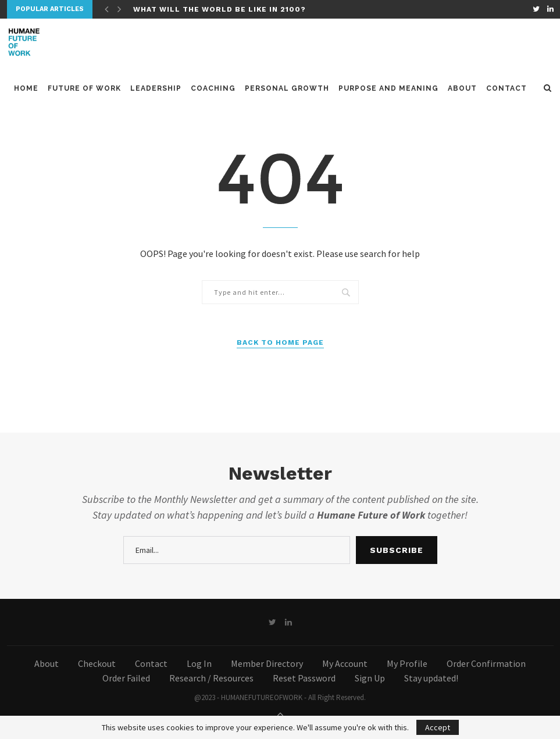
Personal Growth (287, 89)
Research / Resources (211, 678)
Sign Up (370, 678)
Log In (199, 663)
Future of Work (84, 89)
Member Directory (267, 663)
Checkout (97, 663)
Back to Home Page (280, 342)
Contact (507, 89)
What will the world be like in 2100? (220, 9)
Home (26, 89)
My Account (345, 663)
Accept (438, 727)
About (462, 89)
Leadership (156, 89)
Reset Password (304, 678)
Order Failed (126, 678)
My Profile (407, 663)
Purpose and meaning (388, 89)
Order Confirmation (486, 663)
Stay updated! (431, 678)
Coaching (213, 89)
